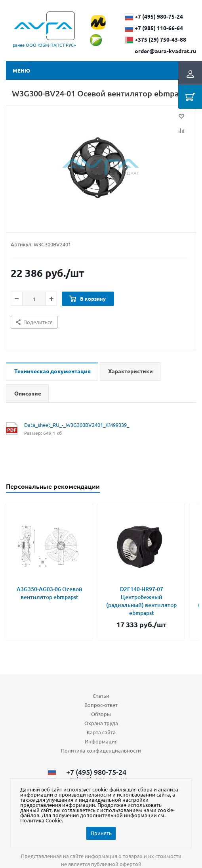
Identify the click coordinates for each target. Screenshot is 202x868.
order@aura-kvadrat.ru (165, 51)
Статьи (101, 696)
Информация (101, 741)
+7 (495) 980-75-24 (159, 16)
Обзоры (101, 714)
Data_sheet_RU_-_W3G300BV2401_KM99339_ (77, 425)
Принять (101, 833)
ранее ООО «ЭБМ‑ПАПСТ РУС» (44, 45)
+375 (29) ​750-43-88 (160, 39)
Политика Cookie (41, 820)
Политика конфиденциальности (101, 750)
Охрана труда (101, 723)
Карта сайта (101, 732)
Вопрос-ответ (101, 705)
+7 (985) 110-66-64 (159, 28)
